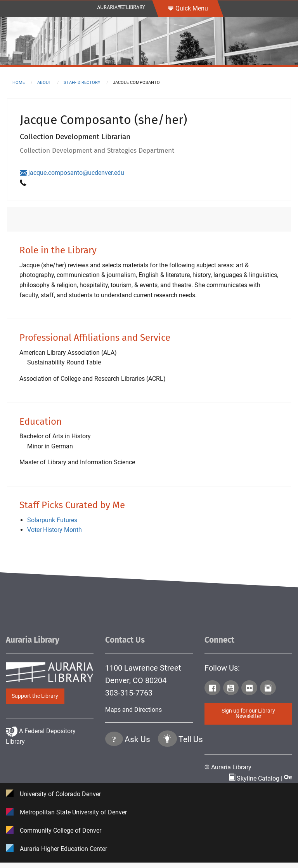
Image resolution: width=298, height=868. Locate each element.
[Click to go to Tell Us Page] (167, 772)
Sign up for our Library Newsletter (248, 714)
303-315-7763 (129, 693)
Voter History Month (55, 530)
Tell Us (191, 771)
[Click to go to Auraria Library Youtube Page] (232, 689)
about (44, 83)
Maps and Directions (133, 710)
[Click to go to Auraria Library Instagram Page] (269, 689)
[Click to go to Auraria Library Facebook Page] (213, 689)
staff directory (82, 83)
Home (19, 83)
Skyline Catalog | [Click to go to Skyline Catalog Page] (257, 778)
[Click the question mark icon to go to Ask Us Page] (114, 772)
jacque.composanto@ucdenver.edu (72, 173)
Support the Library (35, 696)
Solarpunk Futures (52, 520)
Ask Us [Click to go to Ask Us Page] (137, 771)
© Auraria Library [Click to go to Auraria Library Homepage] (228, 767)
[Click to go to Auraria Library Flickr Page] (250, 689)
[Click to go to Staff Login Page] (288, 778)
